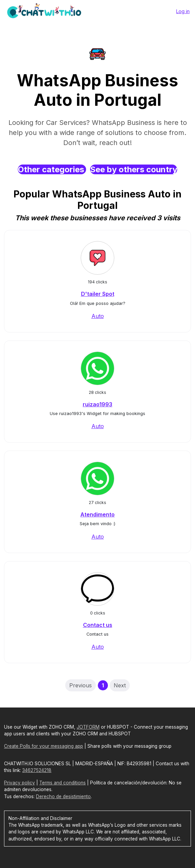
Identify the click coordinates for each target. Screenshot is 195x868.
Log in (183, 11)
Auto (98, 316)
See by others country (134, 169)
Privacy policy (19, 783)
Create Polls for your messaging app (44, 746)
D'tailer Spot (98, 294)
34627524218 (37, 770)
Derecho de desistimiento (63, 796)
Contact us (98, 625)
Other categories (52, 169)
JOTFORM (88, 727)
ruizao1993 (97, 404)
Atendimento (97, 514)
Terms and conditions (63, 783)
